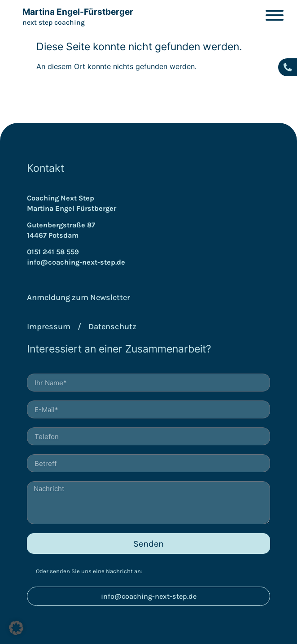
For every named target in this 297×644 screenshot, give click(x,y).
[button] (16, 628)
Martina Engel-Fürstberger (78, 12)
